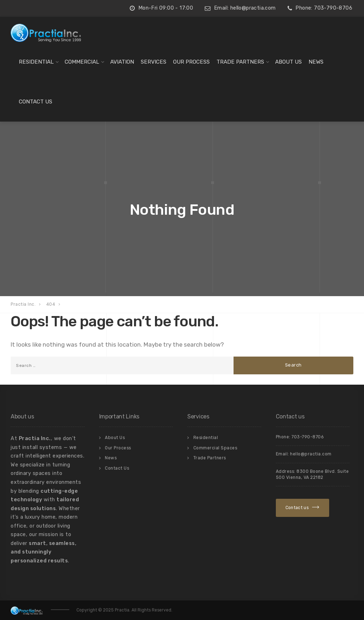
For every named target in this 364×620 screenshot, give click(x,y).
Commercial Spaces (215, 448)
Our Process (191, 62)
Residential (36, 62)
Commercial (82, 62)
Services (154, 62)
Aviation (122, 62)
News (316, 62)
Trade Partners (240, 62)
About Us (288, 62)
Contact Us (36, 102)
